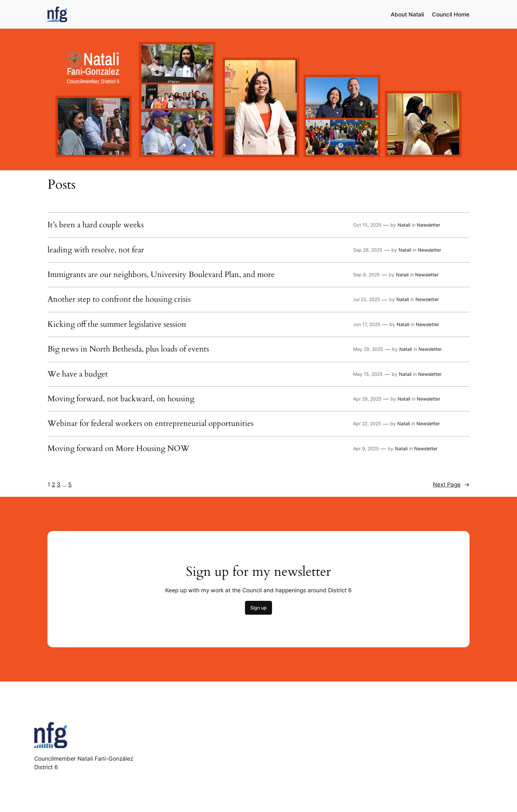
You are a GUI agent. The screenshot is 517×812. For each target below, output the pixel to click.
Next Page (451, 485)
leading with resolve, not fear (96, 250)
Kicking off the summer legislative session (117, 324)
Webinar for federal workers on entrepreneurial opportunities (151, 424)
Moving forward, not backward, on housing (121, 399)
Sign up (258, 608)
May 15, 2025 (368, 374)
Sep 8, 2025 (366, 275)
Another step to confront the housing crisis (119, 299)
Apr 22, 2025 (367, 423)
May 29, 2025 (368, 349)
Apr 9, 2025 (366, 448)
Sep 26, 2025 (368, 250)
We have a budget (78, 374)
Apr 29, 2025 (367, 399)
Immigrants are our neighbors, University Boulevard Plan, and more (161, 275)
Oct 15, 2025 (367, 225)
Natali (404, 225)
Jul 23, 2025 (367, 299)
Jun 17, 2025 (367, 324)
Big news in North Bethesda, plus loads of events (128, 349)
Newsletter (428, 225)
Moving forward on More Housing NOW (119, 449)
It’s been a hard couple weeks (96, 225)
